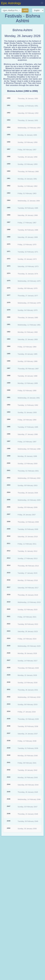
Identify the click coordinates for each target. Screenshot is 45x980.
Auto (25, 10)
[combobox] (11, 10)
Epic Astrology (11, 3)
